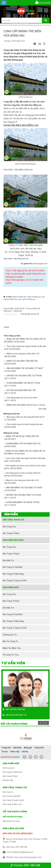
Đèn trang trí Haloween (13, 772)
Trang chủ (6, 748)
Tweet (6, 327)
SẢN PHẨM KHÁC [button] (11, 587)
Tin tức (5, 752)
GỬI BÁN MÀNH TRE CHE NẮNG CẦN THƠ (23, 444)
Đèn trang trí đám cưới (12, 804)
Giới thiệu (17, 748)
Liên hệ (25, 752)
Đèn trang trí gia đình (13, 567)
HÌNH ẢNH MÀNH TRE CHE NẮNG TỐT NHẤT (25, 368)
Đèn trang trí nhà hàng (13, 574)
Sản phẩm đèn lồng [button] (13, 540)
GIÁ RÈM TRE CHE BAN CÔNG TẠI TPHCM (24, 376)
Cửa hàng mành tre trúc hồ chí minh (22, 398)
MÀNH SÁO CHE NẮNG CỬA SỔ (20, 405)
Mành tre (7, 108)
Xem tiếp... (43, 409)
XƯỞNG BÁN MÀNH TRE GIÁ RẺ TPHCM (23, 383)
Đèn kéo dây (8, 780)
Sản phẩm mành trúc (24, 170)
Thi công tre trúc (11, 655)
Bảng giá (28, 748)
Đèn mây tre (8, 560)
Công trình (39, 748)
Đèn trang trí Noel (11, 533)
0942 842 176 (21, 715)
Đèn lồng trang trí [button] (13, 520)
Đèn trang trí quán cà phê (15, 581)
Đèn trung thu (9, 527)
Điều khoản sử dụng (13, 817)
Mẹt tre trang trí (10, 641)
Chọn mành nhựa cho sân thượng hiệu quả (25, 424)
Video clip (15, 752)
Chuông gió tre (10, 635)
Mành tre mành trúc (12, 648)
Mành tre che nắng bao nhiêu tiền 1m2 (23, 354)
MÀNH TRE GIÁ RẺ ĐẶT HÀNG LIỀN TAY (22, 436)
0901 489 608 (32, 865)
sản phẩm (43, 3)
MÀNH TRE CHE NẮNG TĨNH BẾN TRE (22, 361)
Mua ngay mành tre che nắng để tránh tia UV (26, 417)
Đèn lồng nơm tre (21, 259)
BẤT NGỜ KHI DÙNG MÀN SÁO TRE (21, 390)
